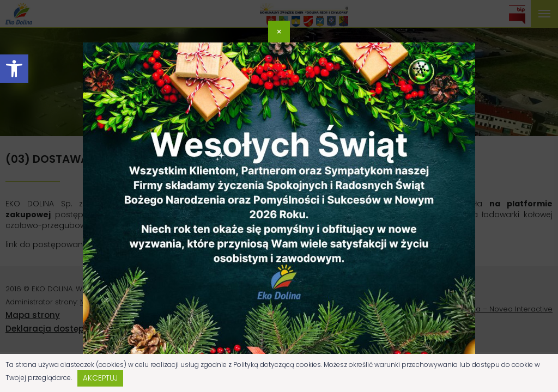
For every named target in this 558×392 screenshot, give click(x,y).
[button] (14, 69)
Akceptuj (100, 378)
